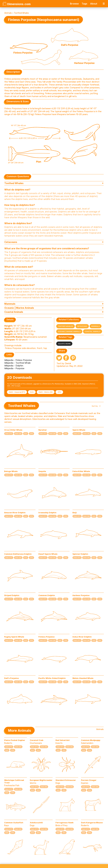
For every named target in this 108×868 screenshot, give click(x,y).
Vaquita (42, 471)
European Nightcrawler (41, 780)
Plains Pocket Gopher (15, 740)
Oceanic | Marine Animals (69, 332)
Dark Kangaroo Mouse (92, 823)
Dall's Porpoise (11, 678)
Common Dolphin (47, 595)
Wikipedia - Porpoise (14, 368)
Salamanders (87, 743)
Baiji (75, 513)
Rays (7, 826)
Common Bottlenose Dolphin (18, 554)
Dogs (58, 783)
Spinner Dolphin (80, 554)
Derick (68, 363)
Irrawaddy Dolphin (47, 513)
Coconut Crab (37, 740)
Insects (59, 743)
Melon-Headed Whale (83, 678)
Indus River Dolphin (82, 637)
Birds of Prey (62, 826)
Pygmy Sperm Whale (14, 637)
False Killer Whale (81, 471)
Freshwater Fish (12, 786)
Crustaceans (36, 743)
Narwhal (42, 430)
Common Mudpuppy (91, 740)
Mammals (96, 326)
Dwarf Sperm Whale (48, 554)
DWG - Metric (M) (46, 392)
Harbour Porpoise (81, 595)
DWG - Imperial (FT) (17, 392)
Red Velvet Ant (63, 740)
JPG (59, 392)
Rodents (8, 743)
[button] (96, 406)
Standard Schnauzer (66, 780)
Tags (84, 4)
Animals (8, 13)
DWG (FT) (9, 434)
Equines (85, 783)
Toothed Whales (21, 13)
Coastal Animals (93, 332)
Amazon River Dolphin (15, 513)
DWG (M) (18, 434)
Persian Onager (89, 780)
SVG (32, 392)
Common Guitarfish (14, 823)
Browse (74, 4)
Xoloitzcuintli (36, 823)
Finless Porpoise (46, 637)
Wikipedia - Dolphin (14, 366)
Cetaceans (82, 326)
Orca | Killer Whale (13, 430)
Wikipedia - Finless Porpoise (18, 360)
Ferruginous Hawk (65, 823)
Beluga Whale (11, 471)
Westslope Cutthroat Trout (14, 781)
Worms (33, 783)
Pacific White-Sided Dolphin (52, 678)
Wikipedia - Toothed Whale (17, 363)
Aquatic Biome (64, 344)
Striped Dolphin (12, 595)
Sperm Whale (79, 430)
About (94, 4)
